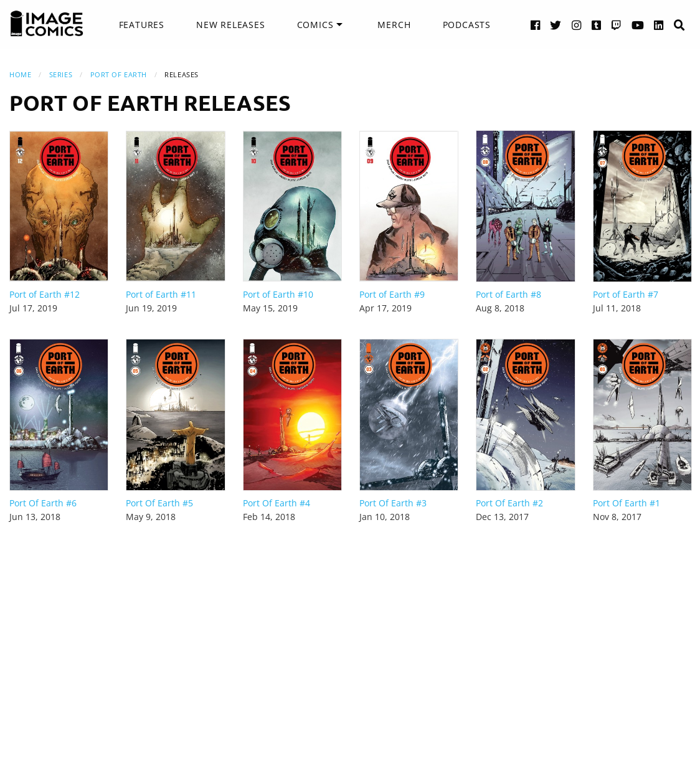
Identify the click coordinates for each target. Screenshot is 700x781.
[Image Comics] (47, 24)
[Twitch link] (617, 25)
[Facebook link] (536, 25)
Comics (315, 25)
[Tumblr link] (597, 25)
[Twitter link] (556, 25)
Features (142, 25)
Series (61, 74)
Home (20, 74)
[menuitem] (142, 25)
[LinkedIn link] (659, 25)
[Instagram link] (577, 25)
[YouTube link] (638, 25)
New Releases (231, 25)
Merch (394, 25)
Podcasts (467, 25)
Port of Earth (119, 74)
